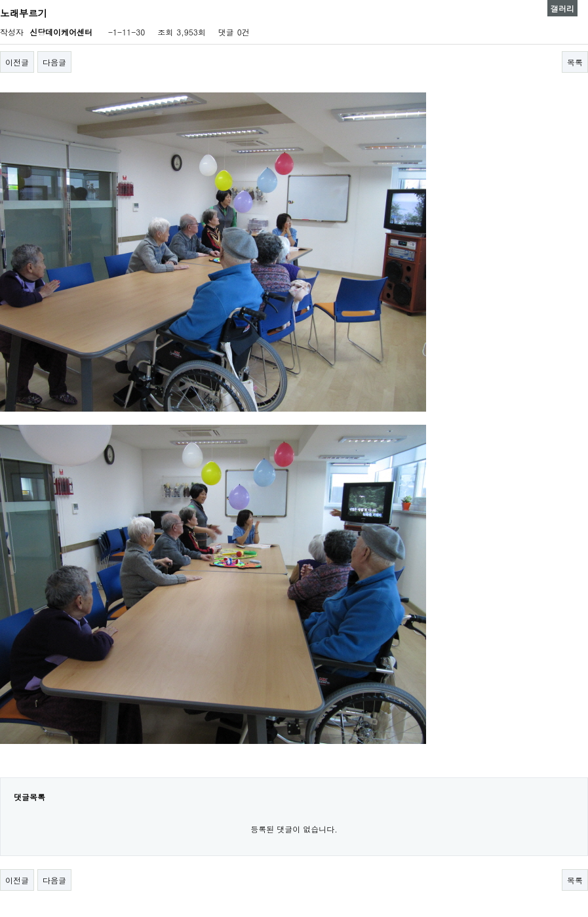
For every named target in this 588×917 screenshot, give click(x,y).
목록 (575, 62)
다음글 (54, 62)
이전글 (17, 62)
